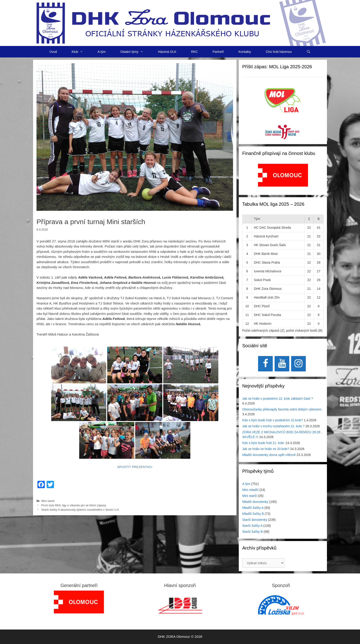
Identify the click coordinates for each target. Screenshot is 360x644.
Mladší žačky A (253, 508)
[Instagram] (298, 364)
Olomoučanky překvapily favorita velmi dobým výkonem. (282, 409)
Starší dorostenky (255, 520)
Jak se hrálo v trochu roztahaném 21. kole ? (273, 426)
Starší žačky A (252, 526)
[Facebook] (265, 364)
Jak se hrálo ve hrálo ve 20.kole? (266, 449)
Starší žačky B (252, 532)
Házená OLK (167, 52)
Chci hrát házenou (279, 52)
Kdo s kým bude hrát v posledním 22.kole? (273, 420)
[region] (283, 178)
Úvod (53, 52)
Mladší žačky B (253, 514)
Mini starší (48, 501)
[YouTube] (282, 364)
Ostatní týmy (135, 52)
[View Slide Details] (283, 175)
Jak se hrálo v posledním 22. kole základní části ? (278, 399)
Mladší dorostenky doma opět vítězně (269, 455)
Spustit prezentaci (135, 467)
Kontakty (245, 52)
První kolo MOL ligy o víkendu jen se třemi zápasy (74, 505)
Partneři (218, 52)
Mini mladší (250, 490)
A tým (102, 52)
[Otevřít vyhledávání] (309, 52)
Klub (81, 52)
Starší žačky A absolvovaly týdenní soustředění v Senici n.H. (80, 510)
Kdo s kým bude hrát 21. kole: (263, 443)
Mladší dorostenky (255, 502)
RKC (194, 52)
